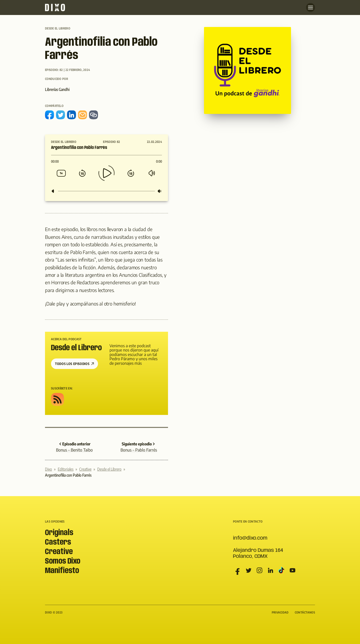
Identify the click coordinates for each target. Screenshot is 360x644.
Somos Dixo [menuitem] (63, 561)
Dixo (48, 469)
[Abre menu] (310, 7)
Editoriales (66, 469)
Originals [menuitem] (59, 533)
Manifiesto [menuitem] (62, 571)
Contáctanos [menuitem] (305, 612)
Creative (85, 469)
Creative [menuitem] (59, 552)
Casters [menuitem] (58, 542)
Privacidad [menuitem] (280, 612)
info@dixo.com (250, 538)
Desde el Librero (58, 28)
